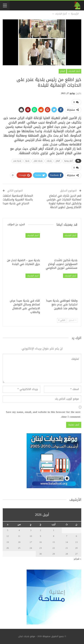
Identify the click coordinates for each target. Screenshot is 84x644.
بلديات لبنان (38, 161)
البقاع (62, 71)
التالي (62, 320)
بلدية (27, 161)
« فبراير (78, 559)
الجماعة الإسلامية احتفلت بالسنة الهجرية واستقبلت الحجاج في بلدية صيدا (18, 199)
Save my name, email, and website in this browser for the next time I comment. (43, 414)
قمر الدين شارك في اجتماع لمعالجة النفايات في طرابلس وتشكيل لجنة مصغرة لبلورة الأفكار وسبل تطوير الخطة (64, 201)
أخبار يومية (68, 161)
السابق (72, 320)
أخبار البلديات (74, 71)
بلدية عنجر (17, 161)
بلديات (49, 161)
